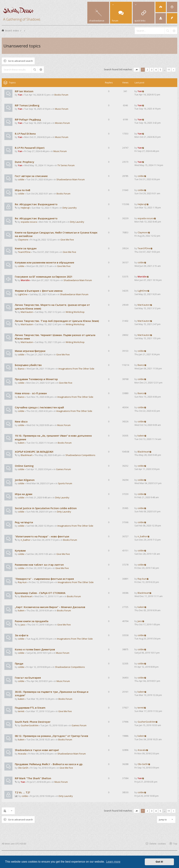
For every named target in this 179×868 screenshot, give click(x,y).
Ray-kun (22, 582)
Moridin (25, 280)
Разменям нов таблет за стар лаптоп (39, 565)
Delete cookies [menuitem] (158, 844)
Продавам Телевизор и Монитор (36, 379)
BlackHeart (27, 455)
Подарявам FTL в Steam (30, 708)
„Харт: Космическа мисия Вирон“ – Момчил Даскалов (50, 607)
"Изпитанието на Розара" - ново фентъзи (42, 536)
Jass (23, 625)
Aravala (22, 754)
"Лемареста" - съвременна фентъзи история (44, 579)
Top (175, 844)
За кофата (22, 635)
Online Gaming (24, 466)
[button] (137, 70)
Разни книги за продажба (32, 621)
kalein (21, 443)
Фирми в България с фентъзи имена (39, 291)
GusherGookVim (30, 725)
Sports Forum (65, 483)
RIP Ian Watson (24, 91)
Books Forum (61, 95)
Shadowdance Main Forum (71, 179)
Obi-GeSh (23, 768)
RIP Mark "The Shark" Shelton (33, 778)
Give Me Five (67, 240)
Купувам (20, 551)
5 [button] (160, 70)
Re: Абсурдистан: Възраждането (36, 204)
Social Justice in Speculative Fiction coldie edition (46, 508)
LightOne (23, 294)
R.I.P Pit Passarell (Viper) (30, 148)
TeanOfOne (24, 252)
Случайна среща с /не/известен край (39, 407)
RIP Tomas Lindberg (27, 105)
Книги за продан (26, 248)
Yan (20, 95)
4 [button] (156, 70)
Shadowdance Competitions (80, 455)
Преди (19, 664)
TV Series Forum (66, 165)
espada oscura (29, 222)
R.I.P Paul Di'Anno (25, 134)
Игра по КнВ (23, 190)
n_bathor (26, 540)
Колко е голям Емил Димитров (35, 649)
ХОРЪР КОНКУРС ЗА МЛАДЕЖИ (34, 452)
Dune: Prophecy (25, 162)
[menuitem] (161, 7)
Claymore (23, 240)
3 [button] (152, 70)
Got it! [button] (159, 862)
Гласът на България (28, 678)
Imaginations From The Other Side (76, 369)
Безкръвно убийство (28, 365)
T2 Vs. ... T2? (22, 792)
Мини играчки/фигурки (30, 351)
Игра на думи (24, 494)
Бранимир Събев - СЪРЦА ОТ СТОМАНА (40, 593)
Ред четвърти (24, 522)
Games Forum (63, 469)
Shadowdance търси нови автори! (37, 750)
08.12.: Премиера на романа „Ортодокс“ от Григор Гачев (51, 736)
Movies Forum (62, 123)
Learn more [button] (113, 862)
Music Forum (62, 109)
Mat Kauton (27, 312)
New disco (21, 422)
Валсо (21, 369)
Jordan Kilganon (25, 480)
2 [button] (147, 70)
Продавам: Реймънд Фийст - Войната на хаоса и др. (49, 764)
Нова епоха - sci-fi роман (31, 393)
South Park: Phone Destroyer (33, 722)
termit (21, 711)
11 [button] (169, 70)
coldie (21, 179)
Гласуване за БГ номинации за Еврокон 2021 (44, 277)
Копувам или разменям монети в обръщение (45, 263)
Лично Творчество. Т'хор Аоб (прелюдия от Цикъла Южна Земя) (57, 321)
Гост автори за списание (31, 176)
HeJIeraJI (25, 208)
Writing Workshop (75, 312)
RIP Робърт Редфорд (28, 120)
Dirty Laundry (70, 208)
